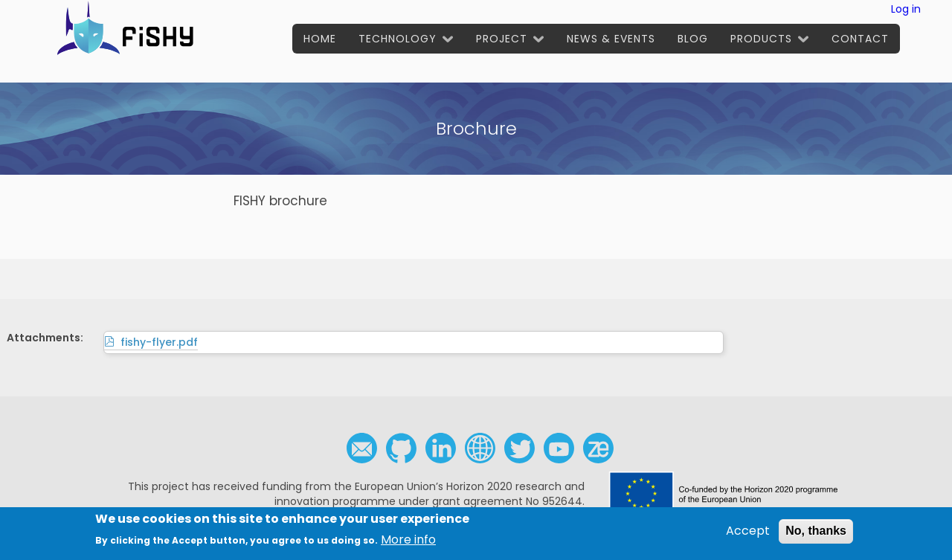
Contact (860, 39)
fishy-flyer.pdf (159, 342)
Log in (906, 9)
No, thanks (816, 534)
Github (401, 448)
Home (320, 39)
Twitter (520, 448)
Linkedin (441, 448)
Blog (693, 39)
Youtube (559, 448)
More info (408, 544)
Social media (480, 448)
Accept (748, 535)
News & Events (611, 39)
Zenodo (598, 448)
